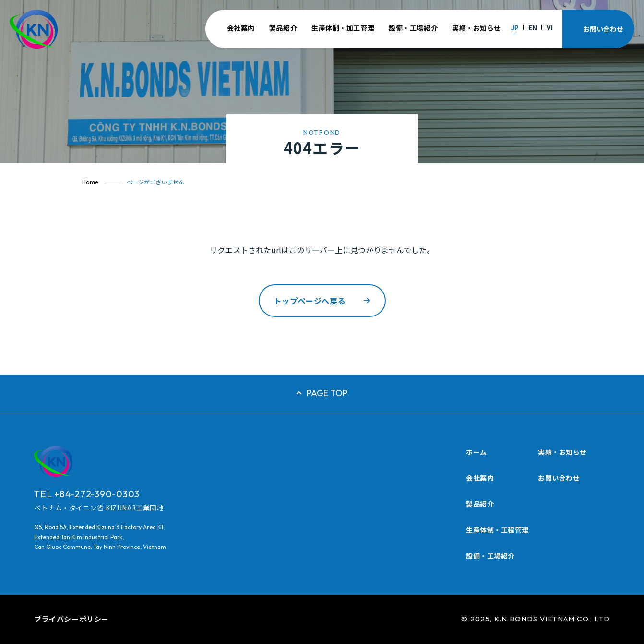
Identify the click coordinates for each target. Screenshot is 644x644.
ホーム (477, 452)
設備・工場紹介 (413, 28)
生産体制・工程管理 (497, 530)
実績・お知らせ (477, 28)
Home (90, 182)
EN (533, 27)
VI (550, 27)
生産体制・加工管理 (343, 28)
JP (515, 27)
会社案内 (241, 28)
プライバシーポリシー (72, 619)
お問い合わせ (559, 478)
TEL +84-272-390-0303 (87, 494)
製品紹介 (283, 28)
